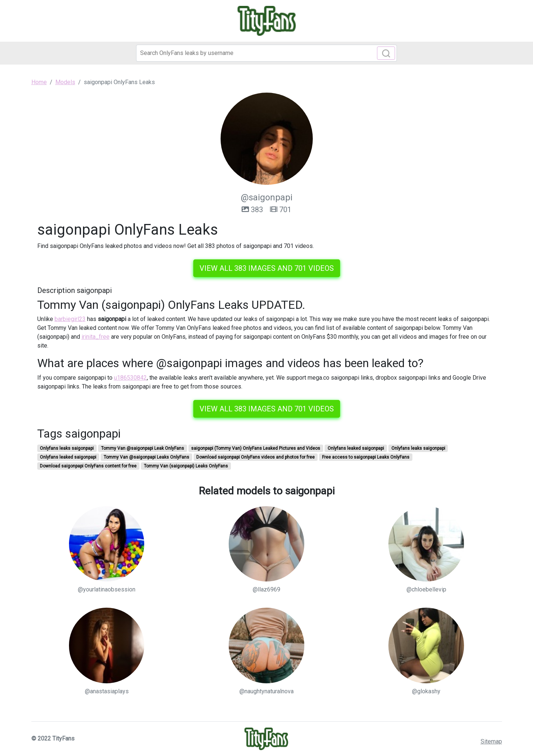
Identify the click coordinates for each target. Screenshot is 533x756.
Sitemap (491, 741)
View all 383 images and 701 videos (267, 268)
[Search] (266, 53)
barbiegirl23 (70, 319)
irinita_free (96, 337)
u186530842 (130, 378)
